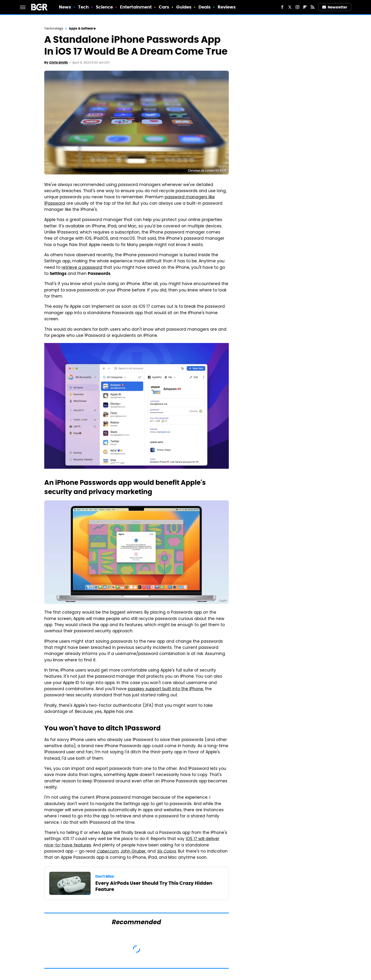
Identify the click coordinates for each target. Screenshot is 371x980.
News (65, 7)
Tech (83, 7)
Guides (184, 7)
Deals (205, 7)
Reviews (227, 7)
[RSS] (313, 7)
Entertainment (136, 7)
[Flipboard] (305, 7)
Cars (164, 7)
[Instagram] (297, 7)
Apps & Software (82, 28)
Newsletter (335, 7)
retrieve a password (82, 268)
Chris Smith (59, 63)
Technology (54, 28)
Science (104, 7)
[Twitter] (290, 7)
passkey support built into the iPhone (165, 689)
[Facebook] (282, 7)
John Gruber (133, 852)
